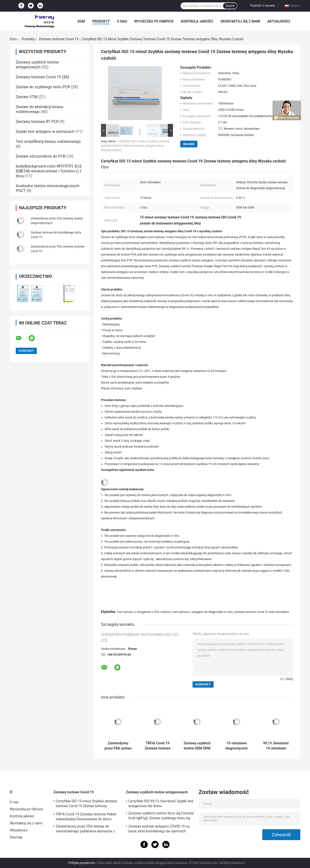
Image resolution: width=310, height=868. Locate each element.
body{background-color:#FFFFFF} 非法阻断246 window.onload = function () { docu (49, 171)
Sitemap (16, 837)
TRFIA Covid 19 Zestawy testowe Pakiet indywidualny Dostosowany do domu (158, 746)
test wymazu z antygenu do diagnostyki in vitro (203, 612)
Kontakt (189, 144)
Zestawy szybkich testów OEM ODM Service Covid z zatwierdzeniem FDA (197, 746)
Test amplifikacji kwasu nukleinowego (48, 141)
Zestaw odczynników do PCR (41, 156)
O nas (122, 21)
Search (230, 6)
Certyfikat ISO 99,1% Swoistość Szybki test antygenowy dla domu (161, 804)
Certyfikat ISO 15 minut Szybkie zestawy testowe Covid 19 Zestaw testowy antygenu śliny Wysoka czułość (135, 146)
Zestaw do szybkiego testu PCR (43, 87)
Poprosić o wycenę (263, 6)
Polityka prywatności (82, 863)
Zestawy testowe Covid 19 (58, 39)
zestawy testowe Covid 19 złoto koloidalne (262, 612)
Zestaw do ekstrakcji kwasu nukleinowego (39, 109)
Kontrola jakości (197, 21)
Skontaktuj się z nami (240, 21)
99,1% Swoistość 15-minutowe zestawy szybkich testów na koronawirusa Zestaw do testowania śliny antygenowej (276, 746)
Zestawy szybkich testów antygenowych (37, 65)
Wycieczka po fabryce (154, 21)
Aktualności (279, 21)
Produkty (101, 21)
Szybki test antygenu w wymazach (45, 132)
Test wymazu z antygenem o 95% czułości (144, 612)
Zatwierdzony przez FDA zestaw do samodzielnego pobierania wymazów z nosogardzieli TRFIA (118, 746)
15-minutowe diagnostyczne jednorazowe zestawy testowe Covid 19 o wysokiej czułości (236, 746)
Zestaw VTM (27, 97)
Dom (81, 21)
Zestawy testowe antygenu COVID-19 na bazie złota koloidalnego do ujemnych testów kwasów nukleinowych (159, 829)
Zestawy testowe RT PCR (37, 122)
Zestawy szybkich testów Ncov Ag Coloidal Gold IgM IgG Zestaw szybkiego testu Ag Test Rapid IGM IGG (161, 816)
